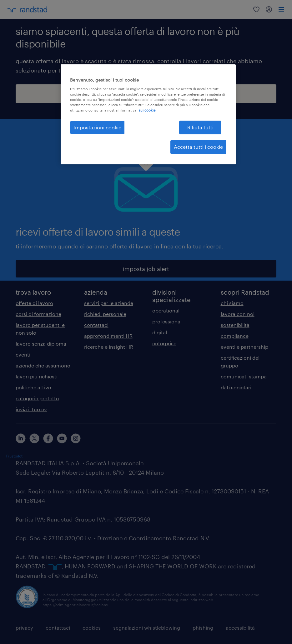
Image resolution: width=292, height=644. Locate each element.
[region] (148, 114)
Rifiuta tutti (200, 127)
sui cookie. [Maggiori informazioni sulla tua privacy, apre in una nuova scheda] (148, 110)
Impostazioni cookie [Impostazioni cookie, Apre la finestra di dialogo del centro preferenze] (97, 127)
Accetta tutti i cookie (198, 147)
